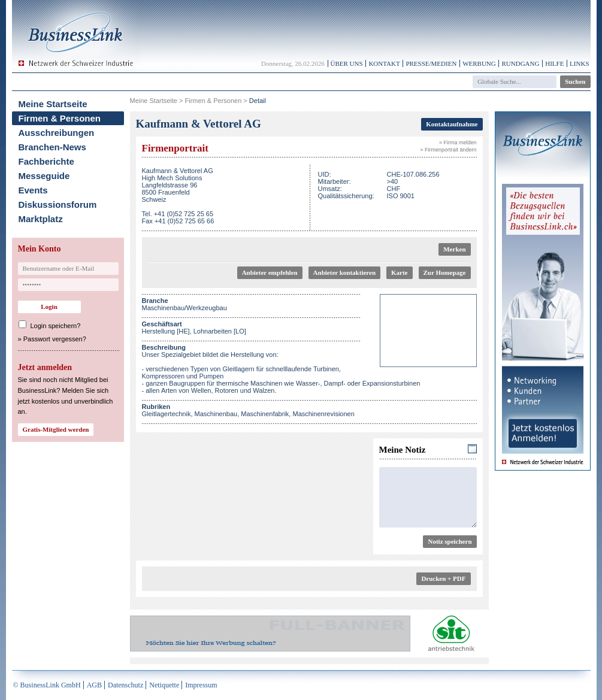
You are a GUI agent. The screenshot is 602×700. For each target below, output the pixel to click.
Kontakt (384, 63)
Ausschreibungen (57, 133)
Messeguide (44, 176)
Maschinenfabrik (265, 414)
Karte (399, 272)
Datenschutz (125, 685)
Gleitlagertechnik (167, 414)
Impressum (201, 685)
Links (579, 63)
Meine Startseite (53, 104)
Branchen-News (52, 147)
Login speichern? (56, 326)
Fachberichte (46, 161)
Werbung (479, 63)
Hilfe (554, 63)
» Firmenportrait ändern (448, 150)
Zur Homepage (445, 272)
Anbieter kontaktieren (344, 272)
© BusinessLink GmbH (47, 685)
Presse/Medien (431, 63)
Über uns (347, 63)
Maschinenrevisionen (323, 414)
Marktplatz (41, 219)
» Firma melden (458, 143)
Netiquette (164, 685)
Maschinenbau (216, 414)
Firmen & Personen (60, 118)
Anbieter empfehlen (270, 272)
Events (33, 190)
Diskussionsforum (58, 204)
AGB (94, 685)
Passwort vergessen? (55, 339)
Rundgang (520, 63)
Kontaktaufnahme (452, 124)
